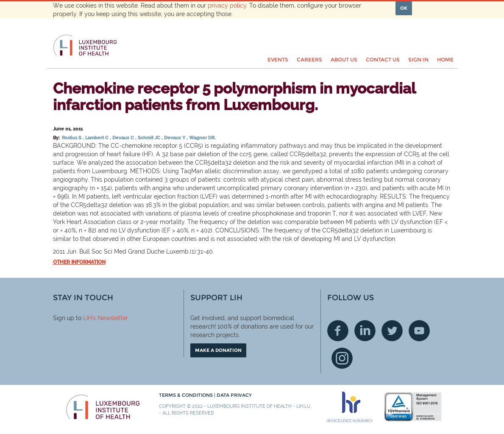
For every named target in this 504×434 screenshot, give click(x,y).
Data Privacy (234, 395)
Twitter (392, 331)
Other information (79, 262)
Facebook (338, 331)
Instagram (342, 358)
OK (404, 8)
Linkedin (365, 331)
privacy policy (227, 6)
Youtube (419, 331)
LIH (88, 318)
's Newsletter (110, 318)
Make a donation (218, 350)
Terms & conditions (187, 395)
